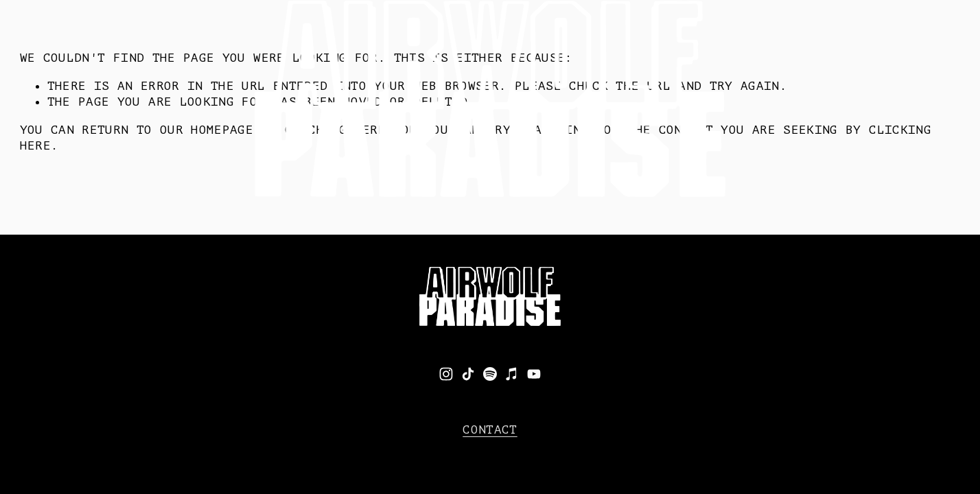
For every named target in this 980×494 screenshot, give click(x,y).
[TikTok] (468, 374)
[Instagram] (446, 374)
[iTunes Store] (512, 374)
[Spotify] (490, 374)
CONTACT (490, 430)
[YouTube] (534, 374)
